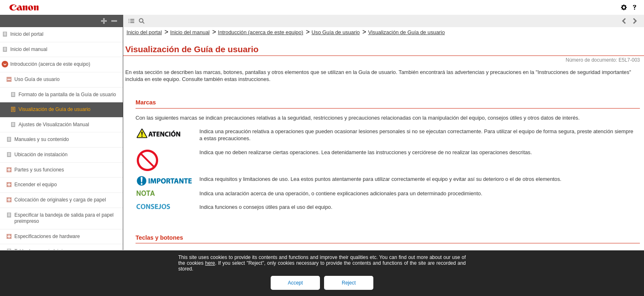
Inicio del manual (29, 49)
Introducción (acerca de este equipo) (50, 64)
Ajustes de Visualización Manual (54, 125)
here (210, 263)
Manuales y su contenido (42, 139)
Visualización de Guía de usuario (54, 109)
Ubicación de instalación (41, 155)
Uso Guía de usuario (37, 79)
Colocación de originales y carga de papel (60, 200)
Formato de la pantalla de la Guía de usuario (67, 95)
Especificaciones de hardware (47, 236)
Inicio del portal (27, 34)
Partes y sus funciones (39, 170)
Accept (296, 283)
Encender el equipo (36, 185)
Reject (349, 283)
